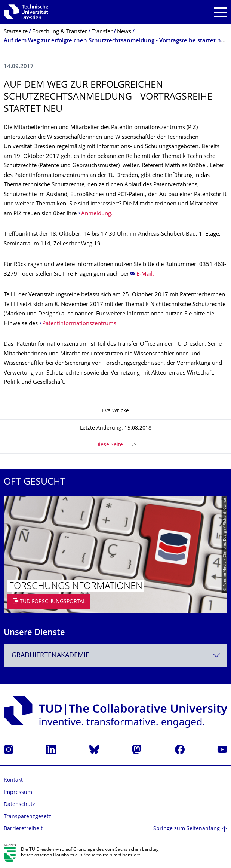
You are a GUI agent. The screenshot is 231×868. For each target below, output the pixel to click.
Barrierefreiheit (23, 829)
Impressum (18, 793)
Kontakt (13, 780)
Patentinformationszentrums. (80, 324)
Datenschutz (19, 805)
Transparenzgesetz (27, 817)
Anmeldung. (97, 214)
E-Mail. (146, 274)
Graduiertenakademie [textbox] (50, 656)
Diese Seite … (112, 445)
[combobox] (115, 656)
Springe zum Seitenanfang (187, 829)
